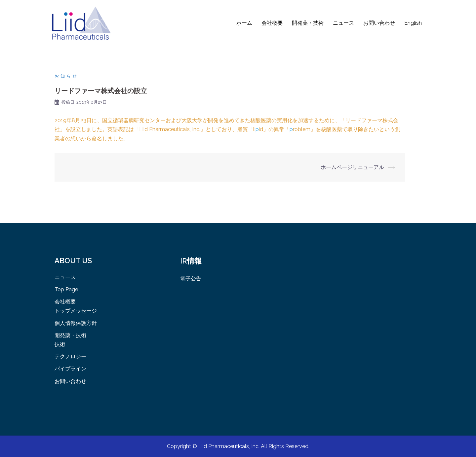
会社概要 (272, 23)
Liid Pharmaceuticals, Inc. (230, 446)
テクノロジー (70, 356)
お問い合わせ (379, 23)
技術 (60, 344)
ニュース (343, 23)
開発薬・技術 (308, 23)
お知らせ (66, 76)
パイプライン (70, 369)
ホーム (244, 23)
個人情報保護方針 (76, 323)
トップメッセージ (76, 311)
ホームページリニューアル (352, 167)
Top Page (66, 289)
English (413, 23)
